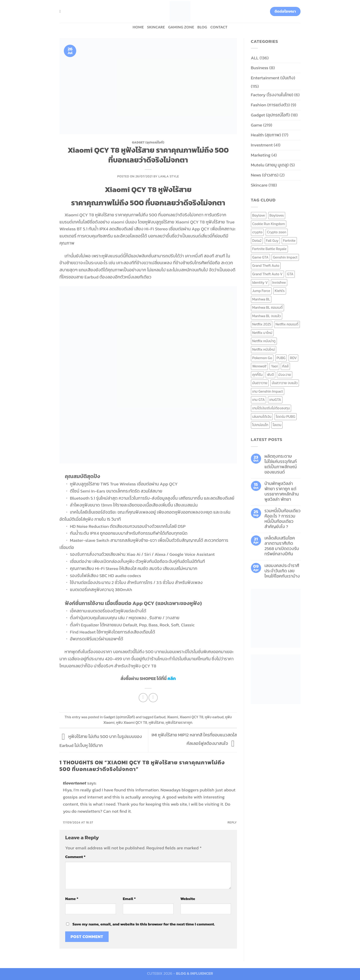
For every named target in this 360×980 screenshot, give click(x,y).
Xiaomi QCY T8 (192, 717)
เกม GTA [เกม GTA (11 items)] (259, 400)
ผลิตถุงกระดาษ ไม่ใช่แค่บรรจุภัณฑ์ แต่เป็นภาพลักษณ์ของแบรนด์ (281, 464)
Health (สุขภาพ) (266, 135)
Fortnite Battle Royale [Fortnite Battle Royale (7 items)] (270, 249)
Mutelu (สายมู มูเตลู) (270, 165)
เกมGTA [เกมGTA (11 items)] (275, 400)
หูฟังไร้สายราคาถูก (179, 723)
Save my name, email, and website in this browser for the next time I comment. (143, 924)
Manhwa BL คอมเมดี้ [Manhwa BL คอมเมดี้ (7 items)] (268, 307)
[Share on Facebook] (143, 698)
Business (260, 68)
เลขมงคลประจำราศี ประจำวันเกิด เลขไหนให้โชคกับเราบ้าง (282, 571)
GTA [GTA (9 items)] (290, 274)
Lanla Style (169, 176)
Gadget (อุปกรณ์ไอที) (148, 142)
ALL (255, 58)
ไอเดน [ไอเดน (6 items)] (277, 425)
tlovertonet (75, 783)
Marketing (261, 155)
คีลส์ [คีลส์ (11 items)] (285, 366)
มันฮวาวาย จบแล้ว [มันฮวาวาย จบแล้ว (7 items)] (285, 383)
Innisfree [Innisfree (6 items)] (279, 282)
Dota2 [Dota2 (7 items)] (257, 241)
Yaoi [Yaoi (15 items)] (274, 366)
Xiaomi (172, 717)
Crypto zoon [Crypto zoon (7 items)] (277, 232)
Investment (262, 145)
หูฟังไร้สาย (156, 723)
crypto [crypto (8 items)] (257, 232)
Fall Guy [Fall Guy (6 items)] (272, 241)
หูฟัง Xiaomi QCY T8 (131, 723)
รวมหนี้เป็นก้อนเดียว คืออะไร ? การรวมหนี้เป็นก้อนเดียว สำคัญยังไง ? (283, 519)
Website (188, 899)
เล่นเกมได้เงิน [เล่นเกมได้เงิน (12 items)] (262, 417)
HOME (138, 27)
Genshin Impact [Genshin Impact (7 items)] (285, 257)
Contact (219, 27)
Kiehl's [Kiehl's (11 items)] (280, 291)
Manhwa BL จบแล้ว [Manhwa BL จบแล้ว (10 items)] (267, 316)
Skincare (156, 27)
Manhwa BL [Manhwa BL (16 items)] (261, 299)
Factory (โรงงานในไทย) (272, 95)
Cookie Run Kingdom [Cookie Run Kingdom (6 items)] (269, 224)
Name (72, 899)
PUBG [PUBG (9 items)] (281, 358)
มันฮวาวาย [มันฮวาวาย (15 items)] (260, 383)
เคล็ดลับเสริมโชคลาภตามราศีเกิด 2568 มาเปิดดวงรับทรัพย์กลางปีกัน (282, 546)
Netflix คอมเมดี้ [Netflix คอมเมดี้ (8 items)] (287, 324)
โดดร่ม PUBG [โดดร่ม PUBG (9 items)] (286, 417)
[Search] (61, 11)
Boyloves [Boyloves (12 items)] (277, 215)
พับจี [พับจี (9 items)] (270, 375)
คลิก (172, 679)
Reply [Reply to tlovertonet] (232, 822)
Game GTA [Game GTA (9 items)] (260, 257)
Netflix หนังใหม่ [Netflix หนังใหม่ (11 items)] (264, 349)
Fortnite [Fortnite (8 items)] (289, 241)
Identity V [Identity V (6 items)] (260, 282)
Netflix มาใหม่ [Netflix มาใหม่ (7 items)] (262, 333)
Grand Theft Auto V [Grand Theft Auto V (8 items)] (267, 274)
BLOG (202, 27)
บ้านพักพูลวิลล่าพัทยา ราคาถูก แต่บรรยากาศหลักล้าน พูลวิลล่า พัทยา (282, 491)
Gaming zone (181, 27)
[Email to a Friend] (153, 698)
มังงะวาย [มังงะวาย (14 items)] (285, 375)
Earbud (160, 717)
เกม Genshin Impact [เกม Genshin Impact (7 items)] (268, 391)
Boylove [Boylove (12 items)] (259, 215)
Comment (75, 857)
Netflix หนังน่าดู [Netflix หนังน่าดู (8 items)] (264, 341)
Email (129, 899)
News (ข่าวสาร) (265, 175)
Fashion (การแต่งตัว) (270, 105)
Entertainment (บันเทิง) (273, 78)
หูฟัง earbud (214, 717)
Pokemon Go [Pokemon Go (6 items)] (262, 358)
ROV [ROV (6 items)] (293, 358)
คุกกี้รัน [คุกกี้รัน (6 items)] (257, 375)
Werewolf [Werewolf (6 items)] (259, 366)
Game (257, 125)
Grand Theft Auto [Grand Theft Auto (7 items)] (266, 266)
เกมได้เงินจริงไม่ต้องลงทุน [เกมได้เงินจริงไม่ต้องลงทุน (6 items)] (271, 408)
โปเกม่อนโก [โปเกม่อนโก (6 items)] (260, 425)
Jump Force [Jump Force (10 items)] (261, 291)
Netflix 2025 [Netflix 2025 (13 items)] (262, 324)
